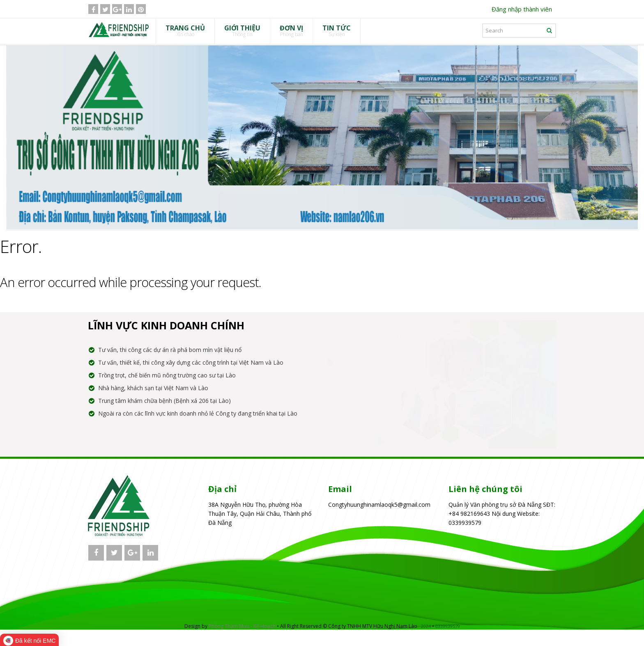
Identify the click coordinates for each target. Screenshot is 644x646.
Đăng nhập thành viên (522, 9)
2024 (426, 626)
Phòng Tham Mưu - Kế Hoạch (242, 626)
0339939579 (448, 626)
